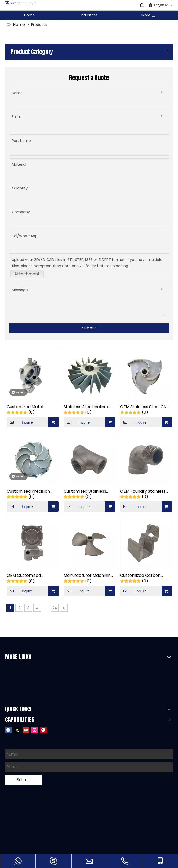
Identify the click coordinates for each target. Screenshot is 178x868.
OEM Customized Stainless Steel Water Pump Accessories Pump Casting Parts (32, 576)
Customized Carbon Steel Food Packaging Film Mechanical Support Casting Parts (145, 576)
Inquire (20, 422)
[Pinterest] (43, 730)
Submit (89, 328)
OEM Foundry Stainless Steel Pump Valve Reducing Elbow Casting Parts (144, 491)
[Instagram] (35, 730)
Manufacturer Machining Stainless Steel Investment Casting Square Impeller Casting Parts (88, 576)
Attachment (27, 274)
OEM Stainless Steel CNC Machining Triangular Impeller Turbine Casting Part (145, 407)
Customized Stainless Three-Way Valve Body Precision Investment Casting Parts (87, 491)
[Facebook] (8, 730)
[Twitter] (17, 730)
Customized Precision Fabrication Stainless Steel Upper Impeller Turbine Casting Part (28, 491)
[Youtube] (26, 730)
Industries (89, 15)
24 (55, 608)
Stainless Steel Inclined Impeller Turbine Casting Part (88, 407)
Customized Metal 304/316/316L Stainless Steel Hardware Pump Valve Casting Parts (29, 407)
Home (30, 15)
